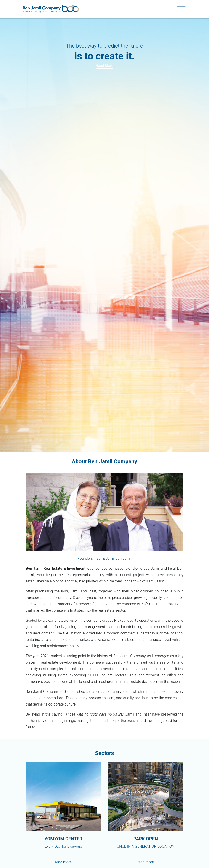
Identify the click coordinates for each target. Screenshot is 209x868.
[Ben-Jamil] (51, 9)
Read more (104, 66)
